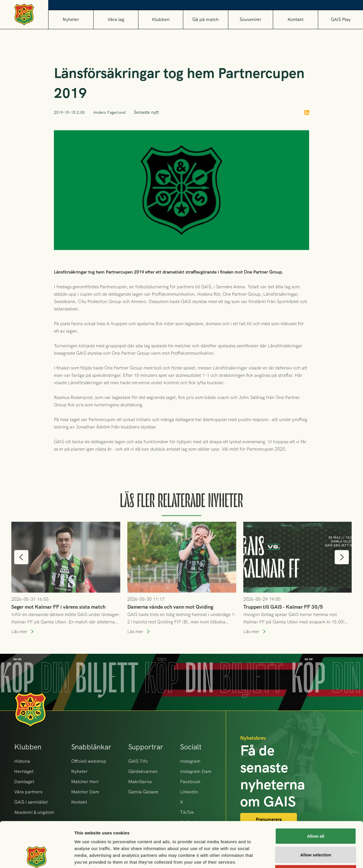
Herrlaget (24, 771)
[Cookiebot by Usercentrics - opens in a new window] (37, 857)
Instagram (190, 761)
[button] (116, 19)
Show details (298, 857)
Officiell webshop (89, 761)
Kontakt (296, 19)
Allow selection (315, 812)
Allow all (316, 794)
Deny (316, 831)
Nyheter (71, 19)
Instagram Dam (196, 771)
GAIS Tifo (138, 761)
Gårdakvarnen (143, 771)
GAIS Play (341, 19)
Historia (22, 761)
